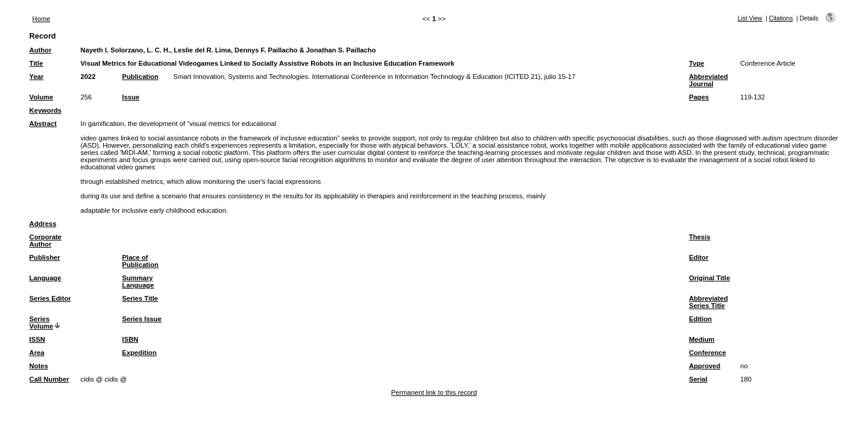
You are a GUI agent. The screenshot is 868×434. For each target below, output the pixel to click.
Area (37, 353)
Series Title (140, 298)
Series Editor (50, 298)
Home (42, 19)
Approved (705, 366)
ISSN (37, 339)
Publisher (45, 257)
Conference (708, 353)
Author (41, 50)
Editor (699, 257)
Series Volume (42, 322)
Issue (131, 97)
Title (36, 63)
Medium (702, 339)
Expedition (140, 353)
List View (750, 18)
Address (43, 224)
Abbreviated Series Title (709, 302)
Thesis (700, 237)
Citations (781, 18)
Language (46, 278)
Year (37, 77)
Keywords (46, 110)
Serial (698, 379)
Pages (699, 97)
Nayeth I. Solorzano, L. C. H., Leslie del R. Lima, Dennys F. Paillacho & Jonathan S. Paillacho (228, 50)
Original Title (709, 278)
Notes (39, 366)
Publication (140, 77)
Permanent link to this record (434, 392)
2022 (88, 77)
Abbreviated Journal (709, 80)
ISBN (131, 339)
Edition (700, 319)
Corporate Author (46, 241)
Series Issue (142, 319)
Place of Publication (140, 261)
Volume (42, 97)
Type (697, 63)
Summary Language (138, 281)
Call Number (49, 379)
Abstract (43, 124)
